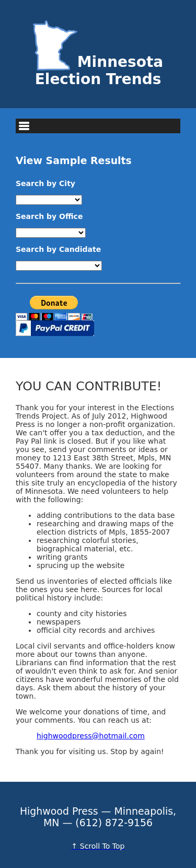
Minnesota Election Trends (98, 71)
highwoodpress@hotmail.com (91, 736)
